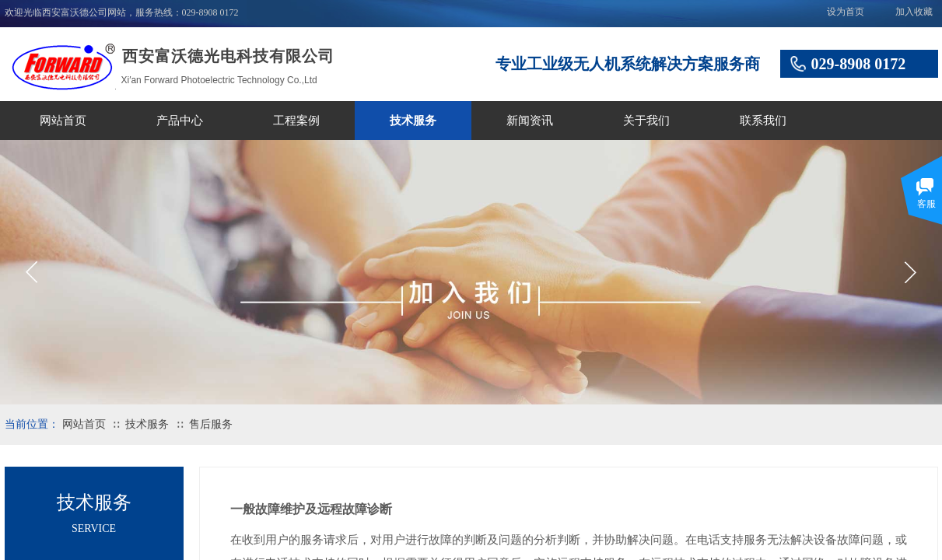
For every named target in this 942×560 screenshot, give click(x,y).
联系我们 (763, 121)
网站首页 (63, 121)
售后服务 (211, 424)
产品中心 (180, 121)
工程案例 (296, 121)
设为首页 (846, 12)
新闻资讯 (530, 121)
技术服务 (413, 121)
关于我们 (646, 121)
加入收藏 (914, 12)
